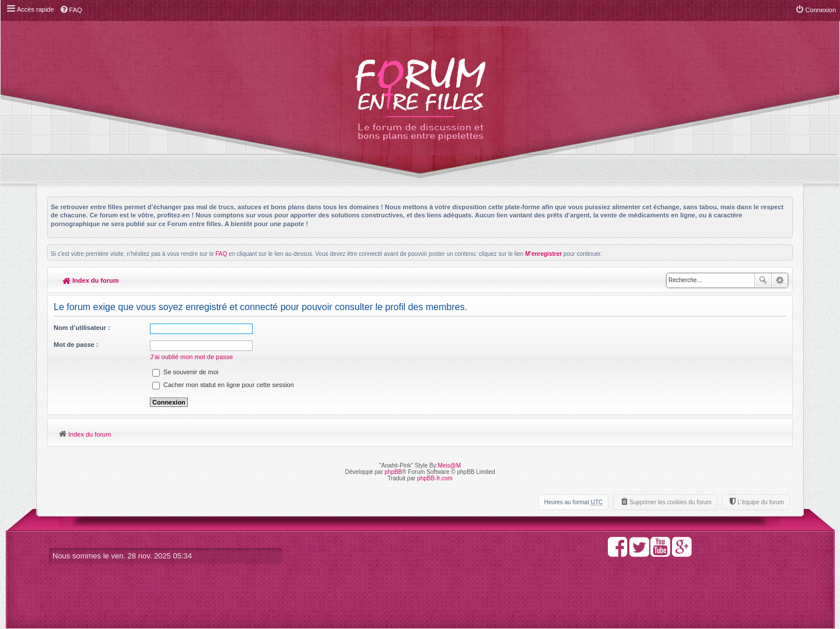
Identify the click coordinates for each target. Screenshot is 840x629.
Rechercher (763, 280)
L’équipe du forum (761, 502)
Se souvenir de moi (185, 372)
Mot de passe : (76, 345)
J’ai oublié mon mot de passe (191, 357)
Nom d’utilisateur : (82, 328)
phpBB (393, 472)
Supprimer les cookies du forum (671, 502)
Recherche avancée (780, 280)
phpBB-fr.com (435, 478)
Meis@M (449, 465)
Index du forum (91, 280)
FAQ (221, 254)
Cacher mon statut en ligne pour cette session (223, 385)
